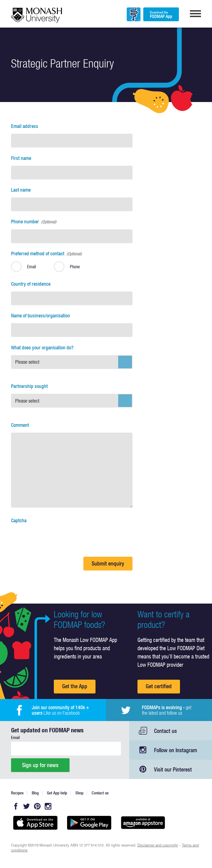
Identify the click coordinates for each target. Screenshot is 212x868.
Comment (20, 425)
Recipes (17, 793)
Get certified (159, 686)
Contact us (165, 731)
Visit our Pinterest (173, 769)
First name (21, 158)
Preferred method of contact (46, 254)
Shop (79, 793)
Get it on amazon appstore (143, 823)
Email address (25, 126)
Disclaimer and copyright (158, 846)
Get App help (57, 793)
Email (15, 737)
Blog (35, 793)
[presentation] (53, 539)
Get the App (75, 686)
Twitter (26, 806)
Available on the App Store (35, 823)
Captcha (19, 520)
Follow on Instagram (176, 750)
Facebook (16, 806)
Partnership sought (29, 386)
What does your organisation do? (42, 348)
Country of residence (31, 284)
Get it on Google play (89, 823)
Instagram (48, 806)
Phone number (34, 222)
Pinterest (37, 806)
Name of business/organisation (41, 316)
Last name (21, 190)
